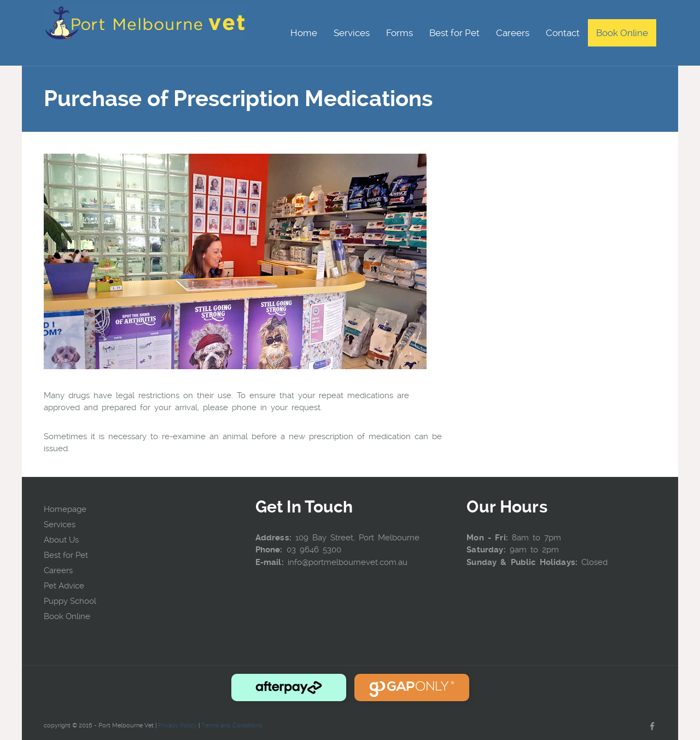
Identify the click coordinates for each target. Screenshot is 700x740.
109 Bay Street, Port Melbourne (357, 538)
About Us (61, 540)
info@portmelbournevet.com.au (348, 562)
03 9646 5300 (314, 550)
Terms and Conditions (232, 726)
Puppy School (70, 601)
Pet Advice (64, 586)
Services (60, 525)
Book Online (67, 616)
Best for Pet (66, 555)
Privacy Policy (177, 726)
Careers (58, 570)
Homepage (65, 509)
